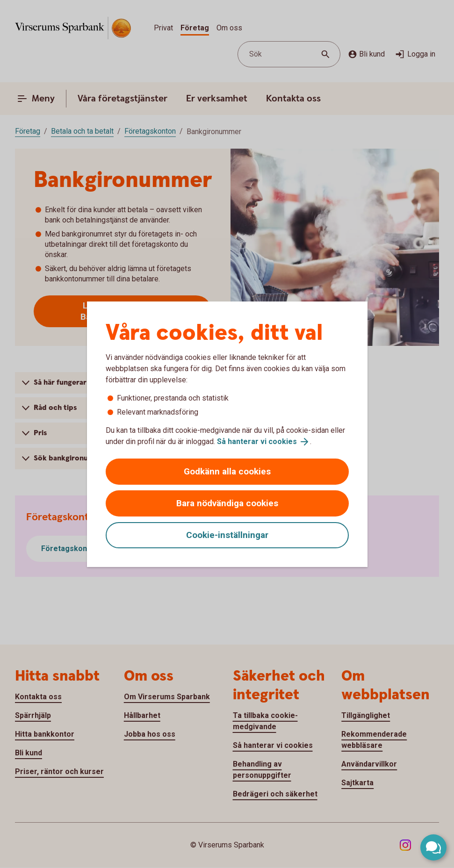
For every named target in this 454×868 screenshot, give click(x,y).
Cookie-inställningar (227, 535)
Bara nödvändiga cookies (227, 503)
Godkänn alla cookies (227, 471)
